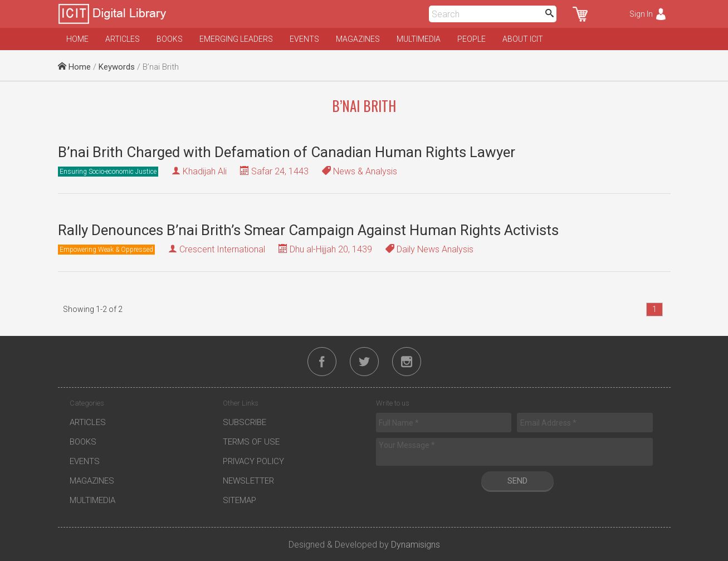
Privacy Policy (253, 461)
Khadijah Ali (205, 171)
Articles (123, 39)
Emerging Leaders (236, 39)
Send (517, 481)
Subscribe (245, 422)
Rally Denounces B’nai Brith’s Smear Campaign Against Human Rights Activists (308, 230)
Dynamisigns (416, 545)
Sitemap (240, 500)
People (472, 39)
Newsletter (248, 481)
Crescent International (222, 249)
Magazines (358, 39)
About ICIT (523, 39)
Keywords (117, 67)
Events (304, 39)
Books (170, 39)
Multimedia (419, 39)
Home (77, 39)
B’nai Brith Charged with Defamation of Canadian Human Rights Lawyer (287, 152)
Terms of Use (251, 442)
